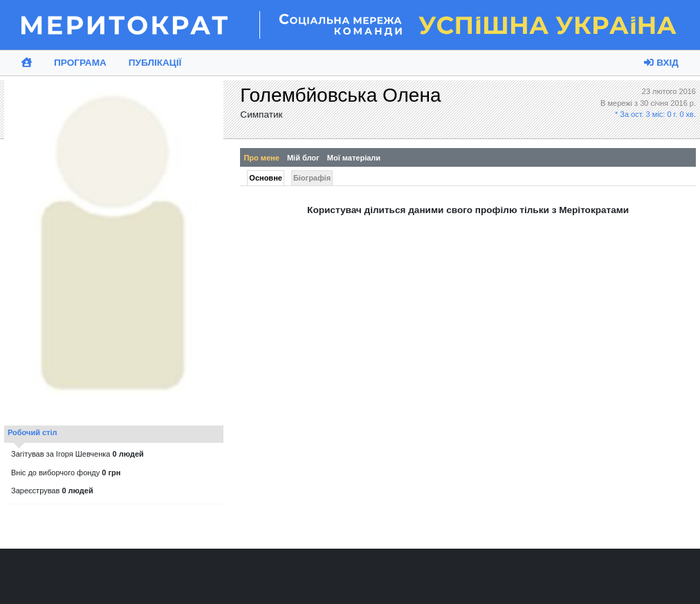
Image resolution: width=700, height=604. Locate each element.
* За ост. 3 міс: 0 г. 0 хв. (655, 114)
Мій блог (303, 158)
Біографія (312, 178)
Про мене (261, 158)
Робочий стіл (33, 432)
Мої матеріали (354, 158)
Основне (266, 178)
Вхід (661, 63)
